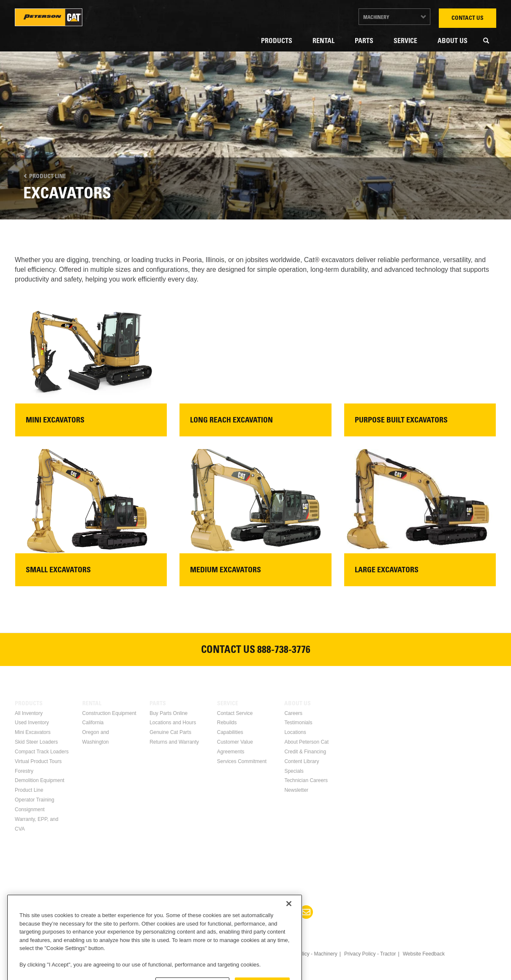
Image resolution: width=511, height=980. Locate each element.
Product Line (45, 177)
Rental (323, 41)
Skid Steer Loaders (36, 742)
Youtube (266, 912)
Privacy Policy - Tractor (370, 954)
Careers (293, 713)
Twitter (245, 912)
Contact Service (235, 713)
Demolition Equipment (39, 780)
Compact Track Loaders (42, 752)
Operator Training (34, 800)
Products (277, 41)
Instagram (286, 912)
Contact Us (468, 19)
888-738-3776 (284, 651)
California (93, 723)
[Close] (289, 936)
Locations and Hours (173, 723)
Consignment (30, 809)
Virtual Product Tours (38, 761)
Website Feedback (424, 954)
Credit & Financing (305, 752)
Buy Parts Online (169, 713)
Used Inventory (32, 723)
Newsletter (296, 790)
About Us (453, 41)
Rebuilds (227, 723)
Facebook (205, 912)
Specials (294, 771)
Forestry (24, 771)
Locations (295, 732)
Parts (364, 41)
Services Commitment (242, 761)
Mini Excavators (33, 732)
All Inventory (29, 713)
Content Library (302, 761)
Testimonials (298, 723)
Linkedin (225, 912)
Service (405, 41)
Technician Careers (306, 780)
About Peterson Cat (306, 742)
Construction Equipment (109, 713)
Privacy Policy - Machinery (308, 954)
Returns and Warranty (174, 742)
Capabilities (230, 732)
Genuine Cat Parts (170, 732)
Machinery (376, 18)
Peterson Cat (49, 17)
